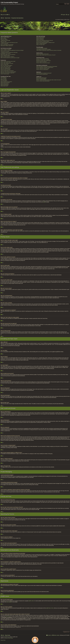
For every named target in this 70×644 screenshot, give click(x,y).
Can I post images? (4, 81)
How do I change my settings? (6, 49)
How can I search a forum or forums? (43, 59)
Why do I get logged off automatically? (7, 45)
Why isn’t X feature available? (41, 79)
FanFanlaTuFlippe (10, 638)
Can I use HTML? (4, 79)
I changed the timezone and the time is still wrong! (9, 52)
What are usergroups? (40, 39)
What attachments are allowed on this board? (44, 73)
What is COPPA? (4, 38)
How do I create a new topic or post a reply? (8, 61)
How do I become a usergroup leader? (43, 42)
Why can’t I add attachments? (6, 69)
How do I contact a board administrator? (43, 81)
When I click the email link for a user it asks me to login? (10, 58)
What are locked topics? (5, 85)
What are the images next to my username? (8, 55)
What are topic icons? (4, 86)
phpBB (44, 202)
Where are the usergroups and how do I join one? (45, 40)
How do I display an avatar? (5, 56)
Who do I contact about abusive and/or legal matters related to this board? (49, 80)
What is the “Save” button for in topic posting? (8, 72)
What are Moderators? (40, 38)
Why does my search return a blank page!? (44, 61)
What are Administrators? (41, 37)
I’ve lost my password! (4, 44)
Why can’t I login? (4, 42)
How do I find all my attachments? (42, 74)
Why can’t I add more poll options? (6, 65)
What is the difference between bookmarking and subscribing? (47, 66)
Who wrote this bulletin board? (41, 78)
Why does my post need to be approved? (8, 73)
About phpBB (9, 602)
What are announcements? (5, 83)
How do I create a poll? (5, 64)
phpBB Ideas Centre (50, 608)
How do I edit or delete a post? (6, 62)
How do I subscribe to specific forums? (43, 68)
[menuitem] (8, 15)
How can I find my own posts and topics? (43, 63)
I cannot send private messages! (42, 48)
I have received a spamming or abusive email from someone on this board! (49, 50)
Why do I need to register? (5, 37)
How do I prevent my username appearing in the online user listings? (12, 50)
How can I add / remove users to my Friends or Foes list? (46, 55)
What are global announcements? (6, 82)
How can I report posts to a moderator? (7, 71)
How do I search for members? (41, 62)
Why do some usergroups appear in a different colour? (45, 43)
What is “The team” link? (40, 45)
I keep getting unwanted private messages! (44, 49)
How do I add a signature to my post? (7, 63)
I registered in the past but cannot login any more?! (9, 43)
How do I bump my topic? (5, 74)
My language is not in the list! (6, 53)
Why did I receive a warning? (6, 70)
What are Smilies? (4, 80)
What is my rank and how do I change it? (7, 57)
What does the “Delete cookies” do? (7, 46)
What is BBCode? (4, 77)
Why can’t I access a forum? (5, 68)
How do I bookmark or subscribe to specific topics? (45, 67)
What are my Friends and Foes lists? (42, 54)
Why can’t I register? (4, 39)
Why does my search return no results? (43, 60)
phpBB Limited (31, 601)
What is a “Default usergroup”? (41, 44)
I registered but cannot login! (5, 40)
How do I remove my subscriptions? (42, 70)
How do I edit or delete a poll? (6, 67)
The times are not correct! (5, 51)
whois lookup (8, 616)
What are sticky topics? (5, 84)
